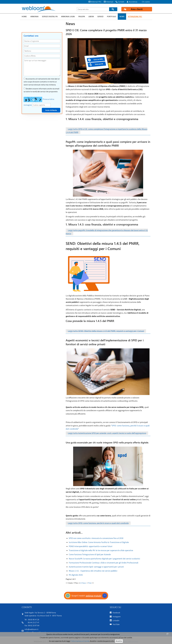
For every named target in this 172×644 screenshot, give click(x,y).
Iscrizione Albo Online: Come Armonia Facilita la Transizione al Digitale (99, 542)
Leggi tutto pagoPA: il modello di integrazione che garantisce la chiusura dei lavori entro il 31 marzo (107, 232)
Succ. (84, 583)
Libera (91, 16)
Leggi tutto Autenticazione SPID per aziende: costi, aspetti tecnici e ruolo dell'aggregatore (107, 433)
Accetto (119, 641)
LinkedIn (116, 620)
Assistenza (133, 2)
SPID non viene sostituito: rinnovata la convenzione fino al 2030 (96, 538)
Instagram (117, 616)
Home (24, 16)
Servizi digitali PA (50, 16)
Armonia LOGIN (68, 16)
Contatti (121, 2)
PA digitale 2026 (76, 575)
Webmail (110, 2)
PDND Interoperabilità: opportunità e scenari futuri (91, 546)
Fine (90, 583)
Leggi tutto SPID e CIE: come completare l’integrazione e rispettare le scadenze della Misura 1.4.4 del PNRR (107, 131)
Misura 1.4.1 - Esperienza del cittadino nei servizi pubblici (93, 571)
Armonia (34, 16)
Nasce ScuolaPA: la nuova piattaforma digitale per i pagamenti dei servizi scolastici (104, 559)
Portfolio (111, 16)
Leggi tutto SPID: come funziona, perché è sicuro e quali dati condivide (98, 523)
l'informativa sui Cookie (80, 641)
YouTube (116, 624)
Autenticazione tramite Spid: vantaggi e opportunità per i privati (96, 567)
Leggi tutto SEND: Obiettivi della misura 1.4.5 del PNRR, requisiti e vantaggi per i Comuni (106, 331)
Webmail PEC (96, 2)
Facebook (116, 613)
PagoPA (82, 16)
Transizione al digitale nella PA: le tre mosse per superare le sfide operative (101, 550)
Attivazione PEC (135, 16)
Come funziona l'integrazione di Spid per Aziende (90, 554)
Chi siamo (146, 2)
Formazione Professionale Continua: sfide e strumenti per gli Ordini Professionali (104, 563)
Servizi (100, 16)
